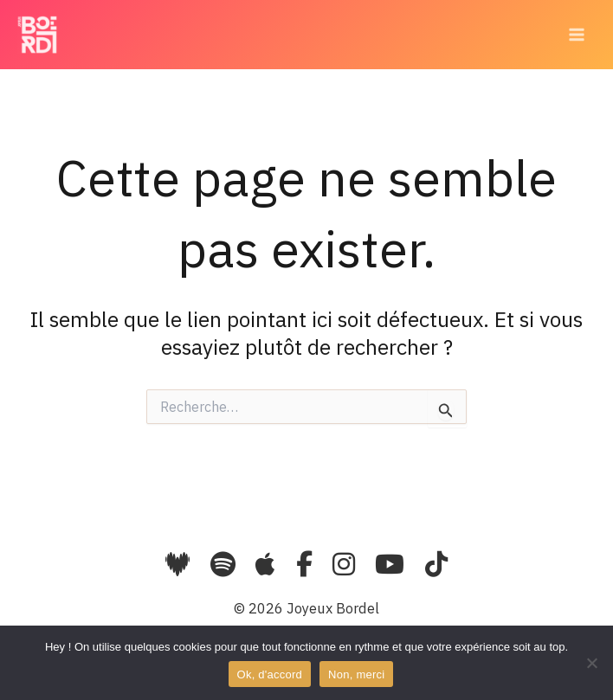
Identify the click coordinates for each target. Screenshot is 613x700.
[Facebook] (307, 564)
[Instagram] (347, 564)
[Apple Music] (268, 564)
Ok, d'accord (270, 674)
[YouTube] (393, 564)
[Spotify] (223, 564)
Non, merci (356, 674)
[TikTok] (436, 564)
